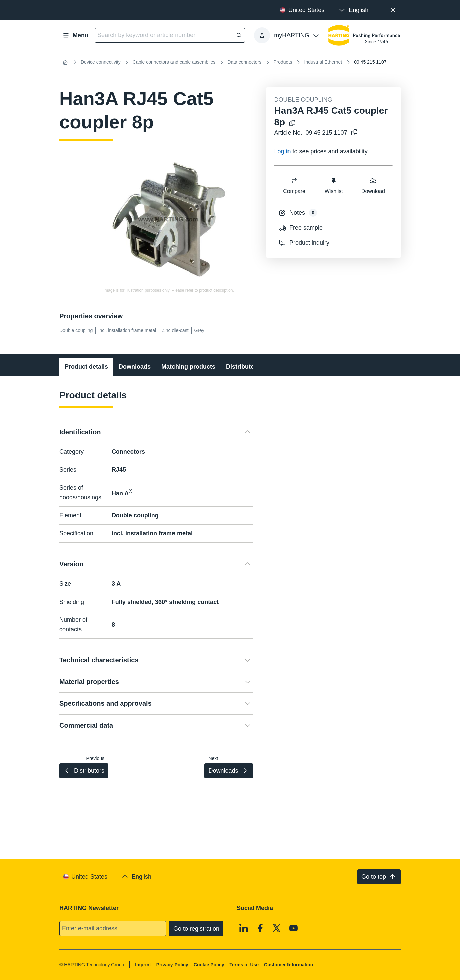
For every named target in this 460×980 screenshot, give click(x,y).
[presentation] (353, 10)
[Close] (393, 10)
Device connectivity (101, 62)
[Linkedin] (244, 928)
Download (373, 185)
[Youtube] (294, 928)
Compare (294, 185)
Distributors (243, 367)
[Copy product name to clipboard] (292, 124)
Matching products (188, 367)
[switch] (294, 181)
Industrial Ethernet (323, 62)
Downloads (135, 367)
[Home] (65, 62)
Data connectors (244, 62)
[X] (277, 928)
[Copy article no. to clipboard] (354, 133)
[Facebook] (260, 928)
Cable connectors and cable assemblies (174, 62)
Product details (86, 367)
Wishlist (333, 185)
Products (283, 62)
